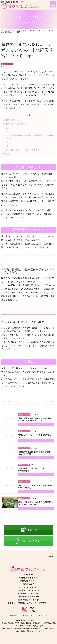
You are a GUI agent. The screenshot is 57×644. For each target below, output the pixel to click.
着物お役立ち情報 (7, 64)
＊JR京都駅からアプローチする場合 (24, 150)
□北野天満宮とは (11, 120)
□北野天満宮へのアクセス (15, 124)
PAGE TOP (51, 556)
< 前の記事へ (6, 401)
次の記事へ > (51, 401)
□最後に (7, 154)
